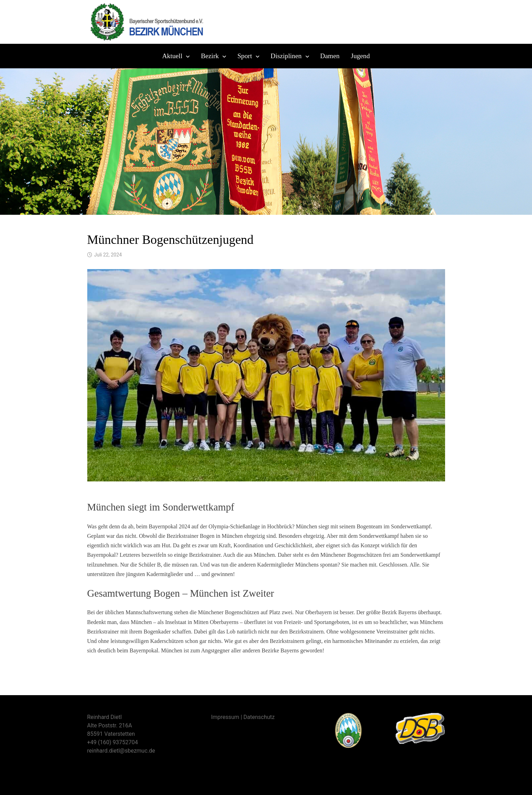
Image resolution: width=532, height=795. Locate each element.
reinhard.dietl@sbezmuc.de (121, 751)
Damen (330, 56)
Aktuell (172, 56)
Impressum (225, 717)
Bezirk (210, 56)
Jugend (360, 56)
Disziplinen (286, 56)
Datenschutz (259, 717)
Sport (245, 56)
